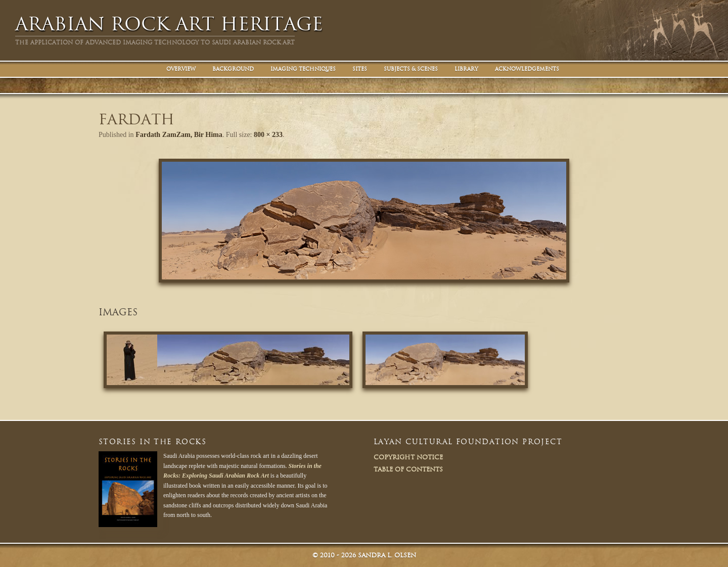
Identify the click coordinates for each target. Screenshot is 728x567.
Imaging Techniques (303, 69)
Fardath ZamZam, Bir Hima (179, 135)
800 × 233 (268, 135)
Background (233, 69)
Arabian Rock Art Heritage (169, 24)
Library (466, 69)
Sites (360, 69)
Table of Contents (408, 469)
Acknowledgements (527, 69)
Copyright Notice (408, 457)
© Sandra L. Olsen (364, 555)
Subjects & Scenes (411, 69)
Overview (181, 69)
